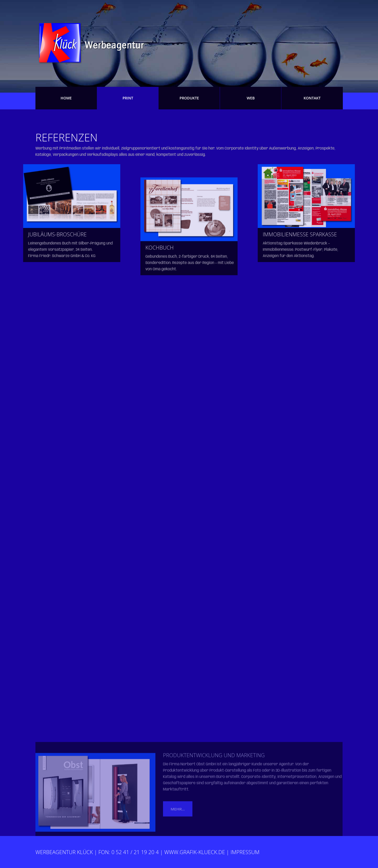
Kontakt (312, 98)
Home (66, 98)
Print (128, 98)
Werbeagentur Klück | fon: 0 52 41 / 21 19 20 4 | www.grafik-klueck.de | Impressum (148, 852)
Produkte (189, 98)
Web (251, 98)
